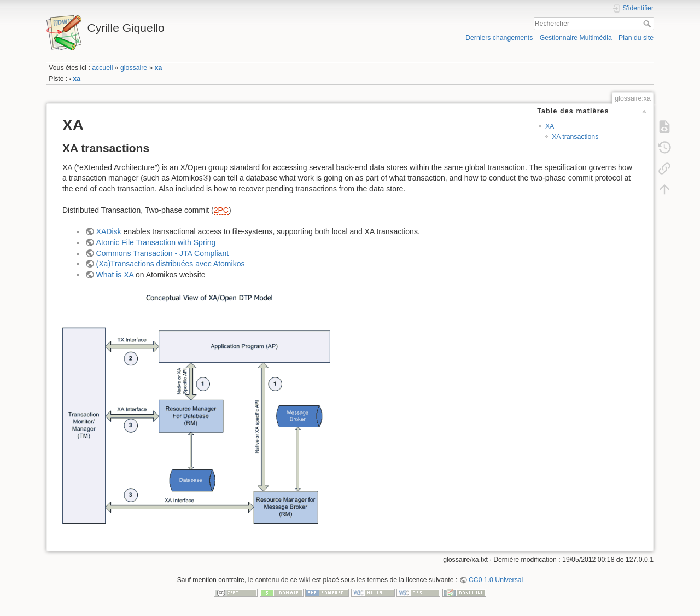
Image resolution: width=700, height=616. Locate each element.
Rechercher (648, 24)
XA (550, 126)
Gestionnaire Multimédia (576, 38)
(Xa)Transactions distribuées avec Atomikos (171, 264)
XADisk (109, 231)
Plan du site (636, 38)
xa (159, 68)
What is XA (115, 275)
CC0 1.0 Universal (496, 580)
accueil (102, 68)
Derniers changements (499, 38)
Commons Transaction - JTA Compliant (163, 253)
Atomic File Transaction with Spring (156, 242)
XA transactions (575, 137)
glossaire (134, 68)
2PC (221, 210)
